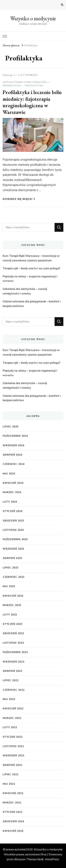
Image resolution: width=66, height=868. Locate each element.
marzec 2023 (12, 605)
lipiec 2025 (11, 427)
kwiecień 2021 (13, 793)
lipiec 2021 (11, 774)
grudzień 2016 (13, 821)
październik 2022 (15, 652)
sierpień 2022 (12, 671)
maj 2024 (9, 474)
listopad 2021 (13, 746)
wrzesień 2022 (13, 662)
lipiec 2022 (11, 680)
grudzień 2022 (13, 633)
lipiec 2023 (11, 568)
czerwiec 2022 (14, 690)
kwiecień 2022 (13, 709)
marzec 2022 (12, 718)
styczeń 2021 (12, 812)
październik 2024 (15, 436)
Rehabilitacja (12, 85)
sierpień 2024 (12, 455)
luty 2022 (10, 727)
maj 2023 (9, 586)
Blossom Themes (26, 859)
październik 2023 (15, 539)
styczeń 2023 (12, 624)
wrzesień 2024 (13, 445)
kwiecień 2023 (13, 596)
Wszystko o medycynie (33, 18)
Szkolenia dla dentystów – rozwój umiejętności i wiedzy (25, 291)
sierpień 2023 (12, 558)
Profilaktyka (34, 85)
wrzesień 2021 (13, 756)
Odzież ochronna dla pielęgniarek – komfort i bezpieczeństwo (32, 304)
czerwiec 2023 (14, 577)
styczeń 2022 (12, 737)
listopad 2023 (13, 530)
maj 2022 (9, 699)
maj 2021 (9, 784)
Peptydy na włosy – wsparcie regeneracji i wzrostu (30, 279)
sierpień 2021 (12, 765)
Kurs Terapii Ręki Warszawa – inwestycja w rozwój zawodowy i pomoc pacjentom (31, 258)
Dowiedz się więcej (19, 199)
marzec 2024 (12, 492)
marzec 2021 (12, 803)
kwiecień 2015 (13, 831)
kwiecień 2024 (13, 483)
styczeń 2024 (12, 511)
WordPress (52, 859)
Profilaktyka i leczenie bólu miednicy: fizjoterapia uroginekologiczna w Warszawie (32, 102)
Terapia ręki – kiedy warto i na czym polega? (31, 268)
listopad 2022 (13, 643)
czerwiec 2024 (14, 464)
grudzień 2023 (13, 521)
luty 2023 (10, 615)
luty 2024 (10, 502)
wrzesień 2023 (13, 549)
